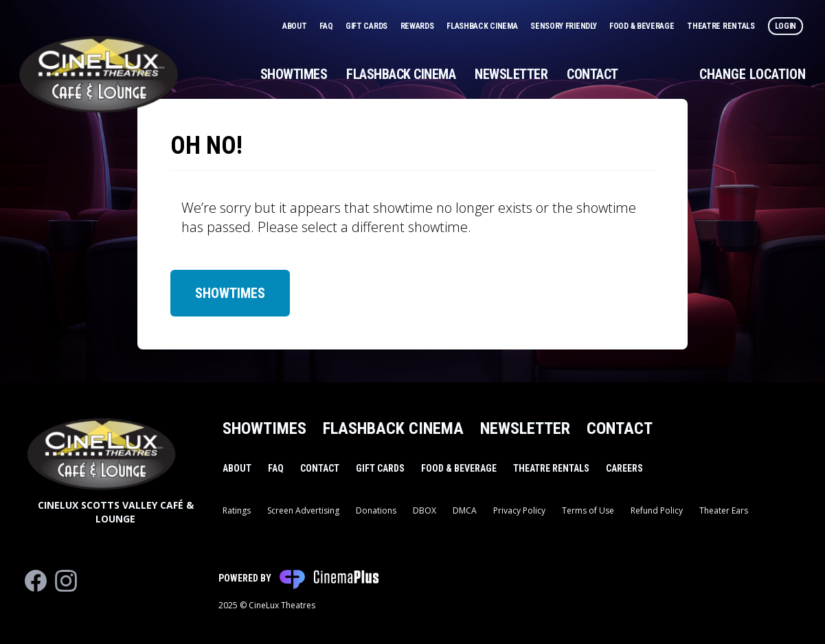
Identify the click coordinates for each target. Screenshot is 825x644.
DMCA (465, 510)
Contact (592, 74)
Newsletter (511, 74)
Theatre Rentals (722, 26)
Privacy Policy (519, 510)
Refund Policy (657, 510)
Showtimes (294, 74)
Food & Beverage (643, 26)
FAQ (327, 26)
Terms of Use (588, 510)
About (295, 26)
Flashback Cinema (483, 26)
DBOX (425, 510)
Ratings (237, 510)
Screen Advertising (303, 510)
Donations (376, 510)
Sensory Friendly (564, 26)
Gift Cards (368, 26)
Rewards (418, 26)
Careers (624, 468)
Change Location (753, 74)
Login (786, 26)
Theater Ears (724, 510)
